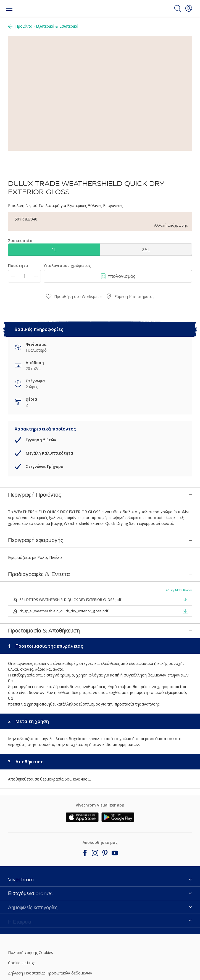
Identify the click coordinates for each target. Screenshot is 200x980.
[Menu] (9, 8)
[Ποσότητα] (24, 276)
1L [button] (54, 250)
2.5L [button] (146, 250)
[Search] (178, 8)
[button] (189, 8)
